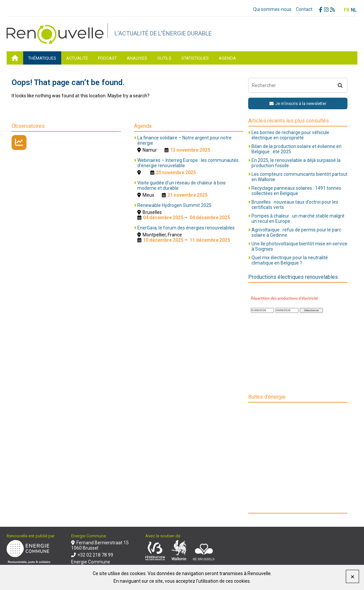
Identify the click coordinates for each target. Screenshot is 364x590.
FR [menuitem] (347, 10)
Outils (164, 58)
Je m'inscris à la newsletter (298, 103)
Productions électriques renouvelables (293, 277)
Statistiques (195, 58)
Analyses (137, 58)
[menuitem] (347, 10)
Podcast (107, 58)
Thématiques (42, 58)
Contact (304, 9)
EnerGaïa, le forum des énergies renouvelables (186, 228)
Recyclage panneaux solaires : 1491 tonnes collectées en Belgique (296, 191)
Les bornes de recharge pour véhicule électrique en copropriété (290, 135)
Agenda (227, 58)
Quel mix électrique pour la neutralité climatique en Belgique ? (290, 260)
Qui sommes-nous (272, 9)
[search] (340, 85)
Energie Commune (91, 562)
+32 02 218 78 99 (92, 555)
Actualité (77, 58)
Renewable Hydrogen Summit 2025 (174, 205)
